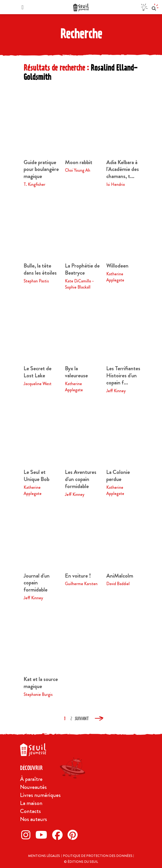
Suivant (82, 719)
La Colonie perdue (118, 476)
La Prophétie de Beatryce (82, 269)
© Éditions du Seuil (81, 862)
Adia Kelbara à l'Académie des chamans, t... (123, 169)
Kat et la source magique (41, 683)
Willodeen (117, 266)
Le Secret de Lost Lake (38, 372)
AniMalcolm (120, 576)
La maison (31, 803)
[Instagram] (27, 835)
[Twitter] (43, 835)
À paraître (31, 779)
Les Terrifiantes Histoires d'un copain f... (123, 375)
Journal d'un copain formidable (37, 583)
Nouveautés (33, 787)
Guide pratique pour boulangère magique (41, 169)
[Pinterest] (74, 835)
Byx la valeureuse (76, 372)
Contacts (30, 811)
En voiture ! (78, 576)
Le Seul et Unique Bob (36, 476)
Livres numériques (40, 795)
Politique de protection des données (98, 856)
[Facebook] (59, 835)
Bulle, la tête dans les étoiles (40, 269)
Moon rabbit (79, 162)
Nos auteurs (34, 819)
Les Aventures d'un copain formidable (81, 479)
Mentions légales (44, 856)
